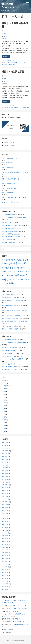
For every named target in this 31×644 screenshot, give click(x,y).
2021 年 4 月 (5, 519)
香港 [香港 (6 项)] (14, 284)
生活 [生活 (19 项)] (27, 271)
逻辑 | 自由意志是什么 (8, 167)
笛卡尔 (5, 64)
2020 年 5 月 (5, 547)
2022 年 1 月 (5, 496)
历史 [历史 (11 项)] (28, 264)
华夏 (5, 389)
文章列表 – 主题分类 (9, 143)
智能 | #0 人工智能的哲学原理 (10, 348)
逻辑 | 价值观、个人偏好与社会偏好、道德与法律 (15, 310)
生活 (5, 406)
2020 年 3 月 (5, 553)
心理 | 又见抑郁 (15, 619)
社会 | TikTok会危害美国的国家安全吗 (12, 318)
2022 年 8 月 (5, 488)
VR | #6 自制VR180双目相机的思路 (18, 608)
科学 (5, 411)
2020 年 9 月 (5, 536)
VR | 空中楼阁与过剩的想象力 (10, 215)
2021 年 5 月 (5, 516)
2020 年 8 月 (5, 539)
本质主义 (21, 63)
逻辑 (18, 64)
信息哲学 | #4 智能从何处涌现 (10, 202)
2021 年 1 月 (5, 527)
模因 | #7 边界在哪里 (13, 72)
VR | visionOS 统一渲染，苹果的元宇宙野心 (13, 359)
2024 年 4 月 (5, 462)
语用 (5, 423)
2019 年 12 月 (5, 561)
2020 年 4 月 (5, 550)
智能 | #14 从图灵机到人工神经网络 (11, 237)
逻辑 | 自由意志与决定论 (8, 183)
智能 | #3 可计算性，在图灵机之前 (11, 370)
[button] (28, 3)
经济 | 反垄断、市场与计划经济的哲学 (12, 315)
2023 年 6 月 (5, 471)
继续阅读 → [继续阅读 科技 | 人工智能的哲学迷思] (6, 57)
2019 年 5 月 (5, 578)
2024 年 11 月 (5, 457)
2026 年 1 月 (5, 442)
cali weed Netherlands (8, 600)
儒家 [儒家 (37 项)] (15, 263)
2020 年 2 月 (5, 556)
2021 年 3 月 (5, 522)
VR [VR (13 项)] (5, 260)
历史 (5, 392)
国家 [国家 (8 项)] (18, 268)
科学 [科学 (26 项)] (8, 275)
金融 (5, 431)
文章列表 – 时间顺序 (9, 145)
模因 (13, 106)
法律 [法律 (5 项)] (21, 272)
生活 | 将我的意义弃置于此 (9, 353)
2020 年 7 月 (5, 541)
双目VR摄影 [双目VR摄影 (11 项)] (5, 268)
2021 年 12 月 (5, 499)
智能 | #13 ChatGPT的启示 (9, 242)
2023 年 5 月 (5, 474)
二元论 (8, 63)
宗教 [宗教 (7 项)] (27, 268)
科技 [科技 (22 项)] (12, 275)
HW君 (5, 34)
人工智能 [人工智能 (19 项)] (17, 260)
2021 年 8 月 (5, 510)
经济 (5, 417)
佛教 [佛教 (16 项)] (26, 260)
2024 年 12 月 (5, 454)
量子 (5, 428)
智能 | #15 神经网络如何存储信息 (11, 234)
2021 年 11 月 (5, 502)
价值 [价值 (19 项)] (23, 260)
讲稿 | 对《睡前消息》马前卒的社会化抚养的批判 (15, 321)
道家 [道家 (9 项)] (26, 280)
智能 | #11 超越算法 (7, 364)
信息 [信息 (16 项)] (3, 264)
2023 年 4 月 (5, 476)
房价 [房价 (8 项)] (9, 272)
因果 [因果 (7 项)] (15, 268)
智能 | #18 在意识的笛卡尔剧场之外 (11, 225)
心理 (5, 397)
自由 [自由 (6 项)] (24, 276)
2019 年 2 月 (5, 587)
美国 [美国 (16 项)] (21, 275)
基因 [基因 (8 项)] (21, 268)
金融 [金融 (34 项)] (11, 283)
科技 (13, 61)
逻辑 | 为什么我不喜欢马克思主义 (10, 329)
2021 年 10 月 (5, 505)
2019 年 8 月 (5, 570)
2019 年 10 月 (5, 567)
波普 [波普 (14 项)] (24, 271)
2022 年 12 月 (5, 485)
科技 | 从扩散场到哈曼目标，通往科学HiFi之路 (14, 197)
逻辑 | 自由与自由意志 (8, 193)
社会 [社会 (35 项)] (4, 275)
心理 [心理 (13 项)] (3, 271)
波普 (21, 108)
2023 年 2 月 (5, 482)
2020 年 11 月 (5, 533)
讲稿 (5, 420)
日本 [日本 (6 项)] (14, 272)
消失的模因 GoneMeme (8, 5)
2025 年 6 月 (5, 445)
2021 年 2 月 (5, 524)
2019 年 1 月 (5, 590)
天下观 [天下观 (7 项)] (24, 268)
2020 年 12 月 (5, 530)
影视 (5, 394)
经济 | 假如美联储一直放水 (9, 298)
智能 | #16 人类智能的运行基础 (10, 231)
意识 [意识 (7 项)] (6, 272)
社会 (5, 408)
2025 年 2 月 (5, 448)
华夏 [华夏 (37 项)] (24, 263)
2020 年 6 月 (5, 544)
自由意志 (10, 64)
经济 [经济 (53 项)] (17, 275)
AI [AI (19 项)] (3, 260)
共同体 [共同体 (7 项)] (20, 264)
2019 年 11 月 (5, 564)
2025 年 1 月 (5, 451)
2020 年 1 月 (5, 558)
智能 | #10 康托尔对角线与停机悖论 (11, 367)
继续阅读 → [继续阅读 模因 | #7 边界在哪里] (6, 102)
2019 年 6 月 (5, 575)
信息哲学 (6, 386)
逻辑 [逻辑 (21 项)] (22, 279)
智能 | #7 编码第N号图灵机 (9, 356)
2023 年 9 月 (5, 465)
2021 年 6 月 (5, 513)
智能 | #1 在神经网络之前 (8, 350)
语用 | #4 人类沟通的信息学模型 (10, 179)
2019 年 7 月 (5, 573)
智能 (5, 400)
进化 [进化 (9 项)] (19, 280)
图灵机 (16, 63)
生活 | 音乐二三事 (6, 223)
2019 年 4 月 (5, 581)
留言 (11, 630)
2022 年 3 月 (5, 493)
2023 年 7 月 (5, 468)
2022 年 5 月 (5, 490)
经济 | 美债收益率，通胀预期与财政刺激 (12, 300)
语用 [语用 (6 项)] (10, 280)
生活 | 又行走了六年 (7, 240)
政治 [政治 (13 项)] (12, 271)
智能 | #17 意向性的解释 (8, 228)
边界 (14, 64)
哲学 (12, 63)
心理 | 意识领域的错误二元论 (9, 158)
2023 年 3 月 (5, 479)
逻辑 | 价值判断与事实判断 (9, 188)
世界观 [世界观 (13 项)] (8, 260)
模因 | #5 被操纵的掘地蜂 (8, 295)
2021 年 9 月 (5, 507)
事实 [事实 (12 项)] (12, 260)
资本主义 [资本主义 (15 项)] (14, 280)
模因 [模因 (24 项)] (18, 271)
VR (4, 383)
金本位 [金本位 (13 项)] (6, 283)
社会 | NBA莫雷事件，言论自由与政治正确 (13, 305)
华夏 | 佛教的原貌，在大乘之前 (10, 326)
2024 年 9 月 (5, 459)
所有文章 (9, 61)
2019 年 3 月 (5, 584)
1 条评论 (6, 36)
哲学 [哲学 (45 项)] (12, 267)
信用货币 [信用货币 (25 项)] (9, 263)
